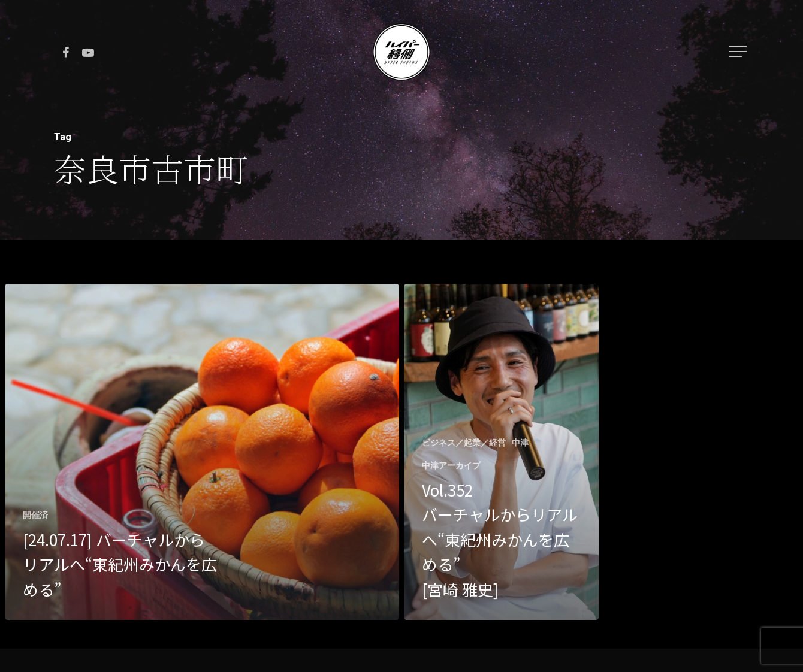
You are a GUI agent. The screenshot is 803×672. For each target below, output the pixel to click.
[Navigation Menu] (739, 52)
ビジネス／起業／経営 (464, 443)
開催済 (35, 515)
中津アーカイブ (451, 465)
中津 (520, 443)
